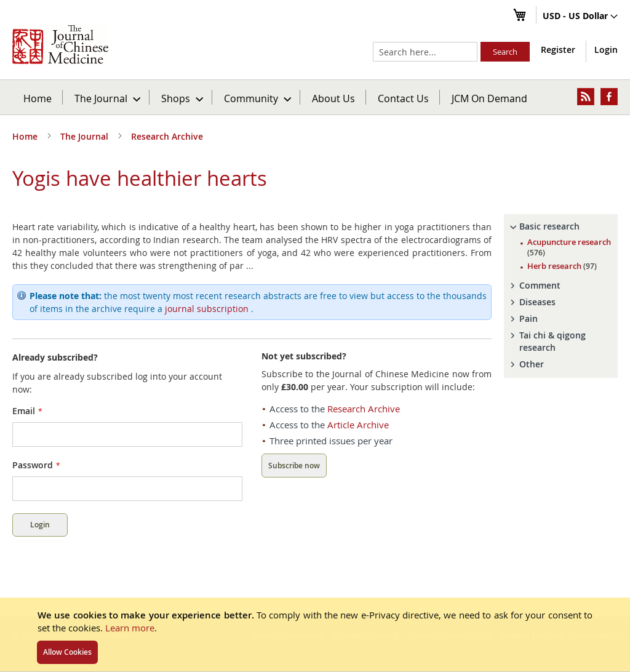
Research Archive (167, 136)
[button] (580, 17)
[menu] (315, 97)
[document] (315, 634)
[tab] (561, 226)
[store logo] (60, 44)
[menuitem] (107, 97)
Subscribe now (294, 466)
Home (38, 98)
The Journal (86, 136)
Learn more (130, 628)
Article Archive (358, 425)
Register (558, 50)
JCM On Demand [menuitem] (489, 98)
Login (606, 50)
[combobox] (425, 52)
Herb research (562, 266)
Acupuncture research (569, 247)
